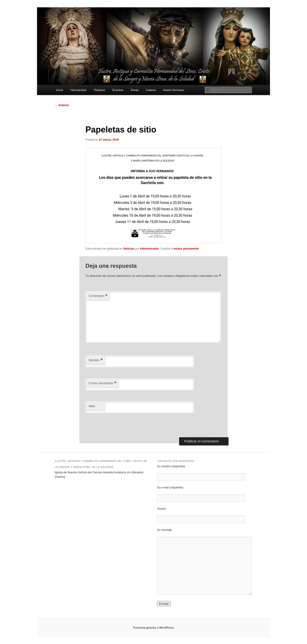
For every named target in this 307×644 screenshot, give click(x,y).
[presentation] (117, 424)
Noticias (129, 249)
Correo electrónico (103, 383)
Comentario (98, 296)
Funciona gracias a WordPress (153, 628)
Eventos (118, 90)
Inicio (59, 90)
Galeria (151, 90)
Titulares (99, 90)
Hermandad (78, 90)
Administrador (149, 249)
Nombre (96, 360)
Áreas (135, 90)
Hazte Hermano (174, 90)
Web (92, 406)
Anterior (62, 105)
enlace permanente (186, 249)
